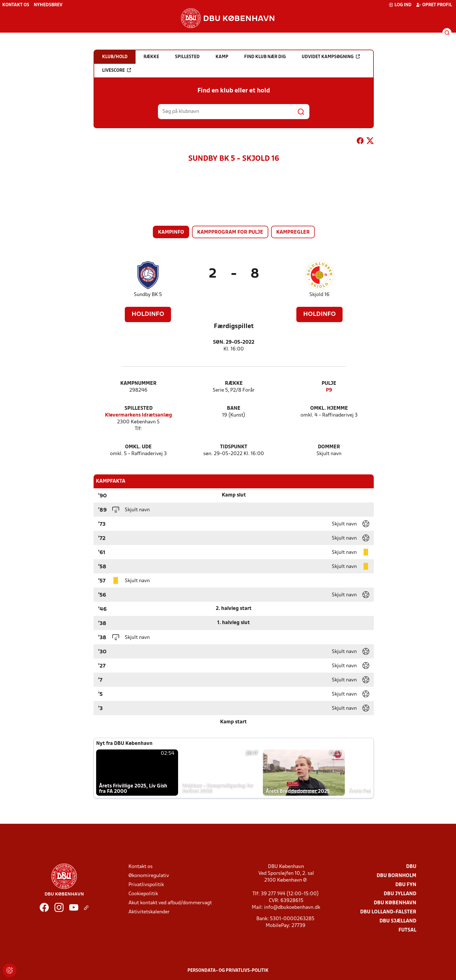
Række (234, 384)
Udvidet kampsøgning (331, 57)
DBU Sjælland (398, 921)
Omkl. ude (138, 447)
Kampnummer (138, 384)
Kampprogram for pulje (230, 232)
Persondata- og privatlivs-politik (228, 971)
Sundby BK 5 (148, 295)
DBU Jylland (400, 894)
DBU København (395, 903)
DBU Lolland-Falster (388, 912)
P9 (329, 390)
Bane (234, 408)
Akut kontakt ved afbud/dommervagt (170, 903)
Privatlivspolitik (146, 885)
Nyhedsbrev (48, 5)
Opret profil (434, 5)
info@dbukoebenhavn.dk (292, 908)
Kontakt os (16, 5)
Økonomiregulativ (149, 876)
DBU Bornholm (396, 876)
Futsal (407, 930)
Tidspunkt (234, 447)
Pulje (329, 384)
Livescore (117, 70)
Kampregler (293, 232)
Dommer (329, 447)
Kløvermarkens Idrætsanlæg (139, 415)
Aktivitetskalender (149, 912)
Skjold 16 (319, 295)
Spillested (139, 408)
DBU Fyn (406, 885)
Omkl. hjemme (329, 408)
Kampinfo (171, 232)
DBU (411, 867)
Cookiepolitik (143, 894)
